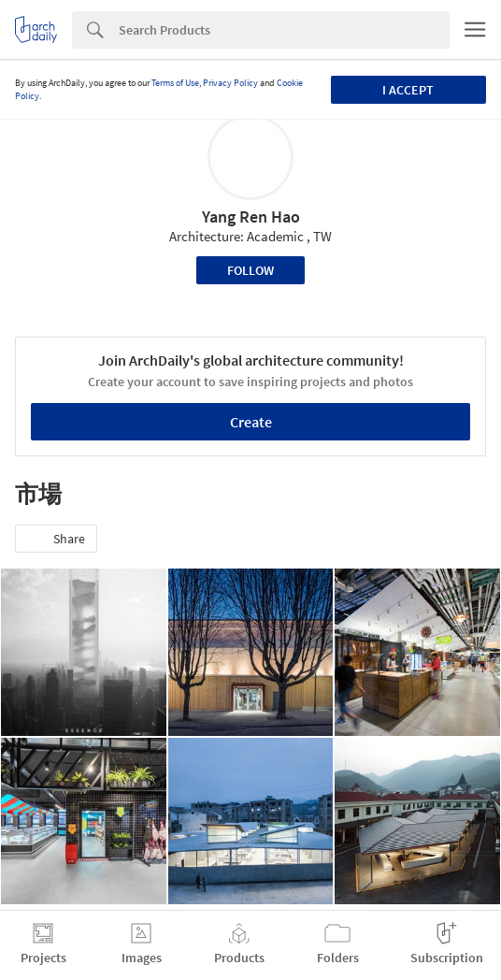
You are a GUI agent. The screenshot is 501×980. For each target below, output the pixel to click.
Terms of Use (175, 83)
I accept (408, 90)
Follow (250, 270)
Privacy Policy (230, 83)
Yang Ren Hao (251, 216)
